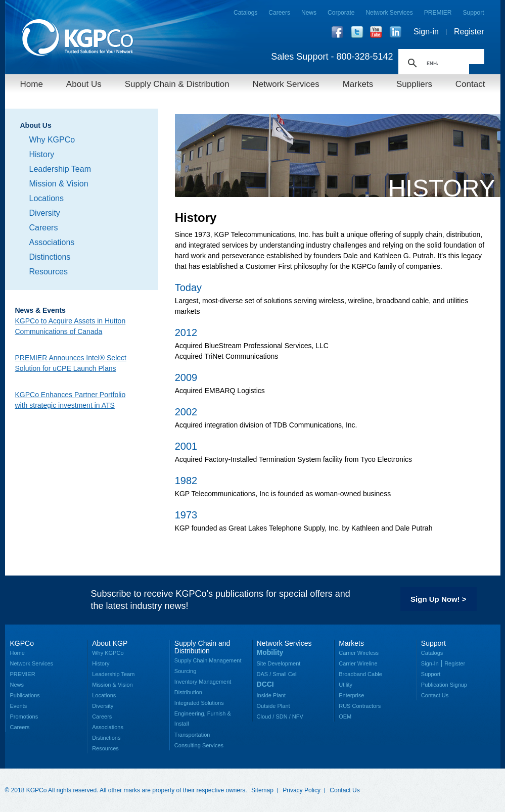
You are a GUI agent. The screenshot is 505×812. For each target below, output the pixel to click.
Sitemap (262, 790)
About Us (84, 84)
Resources (49, 272)
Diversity (45, 213)
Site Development (279, 663)
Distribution (188, 692)
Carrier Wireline (358, 663)
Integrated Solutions (199, 703)
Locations (47, 198)
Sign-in (426, 32)
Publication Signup (444, 685)
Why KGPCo (52, 140)
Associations (52, 242)
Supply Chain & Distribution (177, 84)
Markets (358, 84)
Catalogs (245, 13)
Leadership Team (60, 169)
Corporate (341, 13)
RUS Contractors (360, 706)
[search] (432, 63)
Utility (346, 685)
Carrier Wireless (359, 653)
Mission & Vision (59, 184)
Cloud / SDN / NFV (280, 717)
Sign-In (430, 663)
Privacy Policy (302, 790)
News (309, 13)
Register (469, 32)
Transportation (192, 735)
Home (32, 84)
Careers (279, 13)
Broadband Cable (360, 674)
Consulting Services (199, 745)
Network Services (389, 13)
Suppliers (414, 84)
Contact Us (435, 695)
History (42, 154)
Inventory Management (203, 682)
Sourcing (185, 671)
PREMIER (438, 13)
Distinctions (50, 257)
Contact (470, 84)
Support (473, 13)
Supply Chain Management (208, 660)
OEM (345, 717)
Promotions (24, 717)
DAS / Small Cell (277, 674)
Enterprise (351, 695)
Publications (25, 695)
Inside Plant (271, 695)
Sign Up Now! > (438, 599)
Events (19, 706)
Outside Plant (273, 706)
